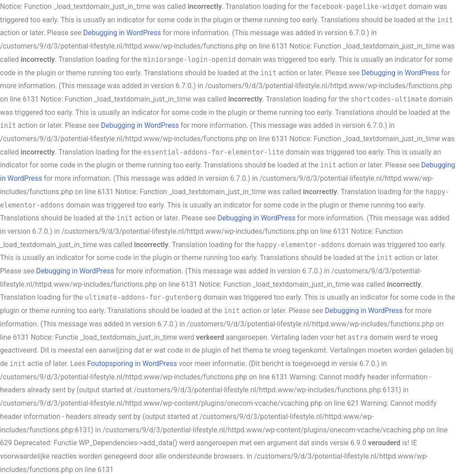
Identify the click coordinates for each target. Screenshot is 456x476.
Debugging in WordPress (122, 33)
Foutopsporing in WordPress (132, 364)
